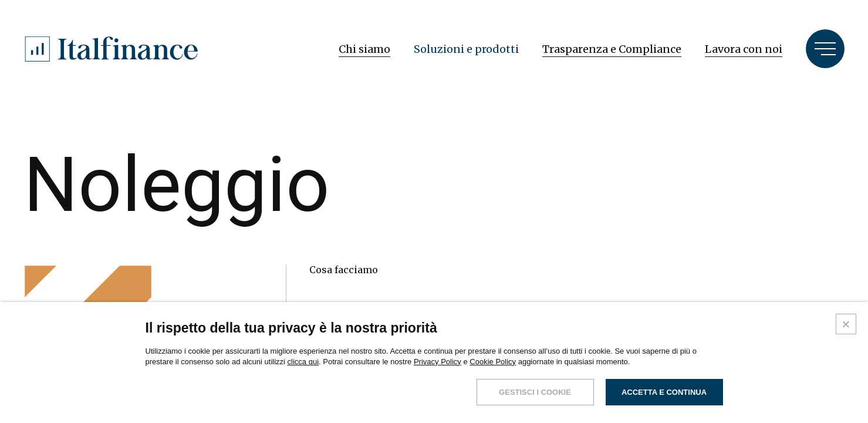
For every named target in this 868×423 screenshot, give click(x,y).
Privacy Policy (438, 362)
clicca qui (303, 362)
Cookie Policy (493, 362)
